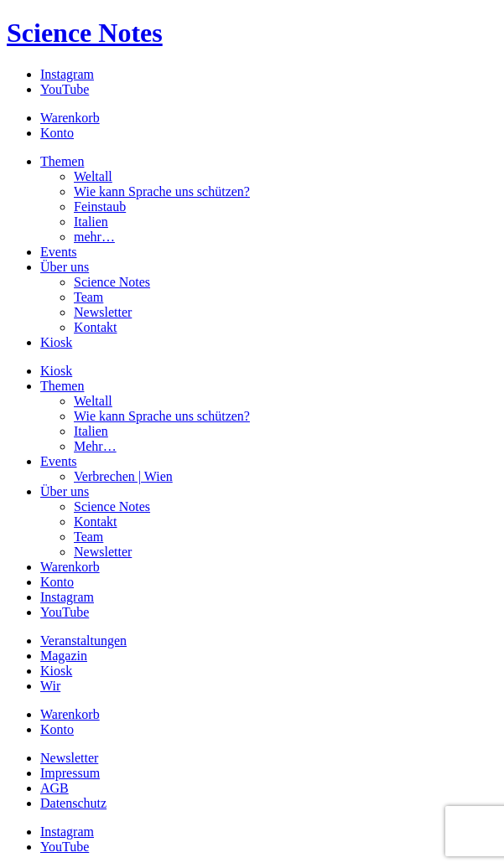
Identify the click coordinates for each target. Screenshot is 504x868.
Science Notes (85, 33)
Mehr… (95, 446)
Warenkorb (70, 118)
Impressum (70, 773)
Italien (91, 222)
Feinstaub (100, 207)
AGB (55, 788)
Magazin (64, 656)
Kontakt (96, 327)
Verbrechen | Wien (123, 476)
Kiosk (56, 342)
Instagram (67, 74)
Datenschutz (73, 803)
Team (88, 297)
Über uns (65, 267)
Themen (62, 161)
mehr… (94, 237)
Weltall (93, 176)
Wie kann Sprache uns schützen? (162, 191)
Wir (50, 686)
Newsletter (103, 312)
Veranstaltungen (83, 641)
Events (59, 252)
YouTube (65, 89)
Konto (57, 133)
